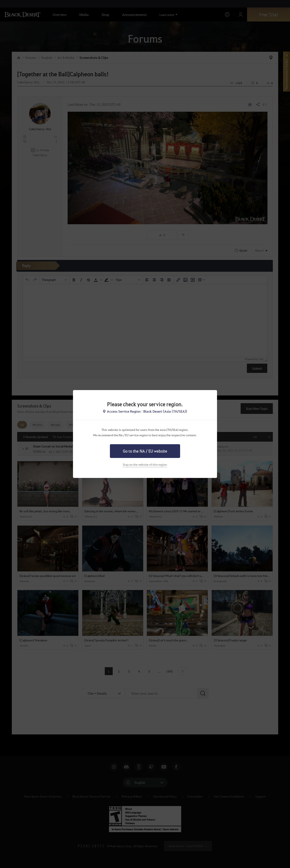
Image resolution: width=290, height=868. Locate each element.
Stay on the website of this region (145, 464)
